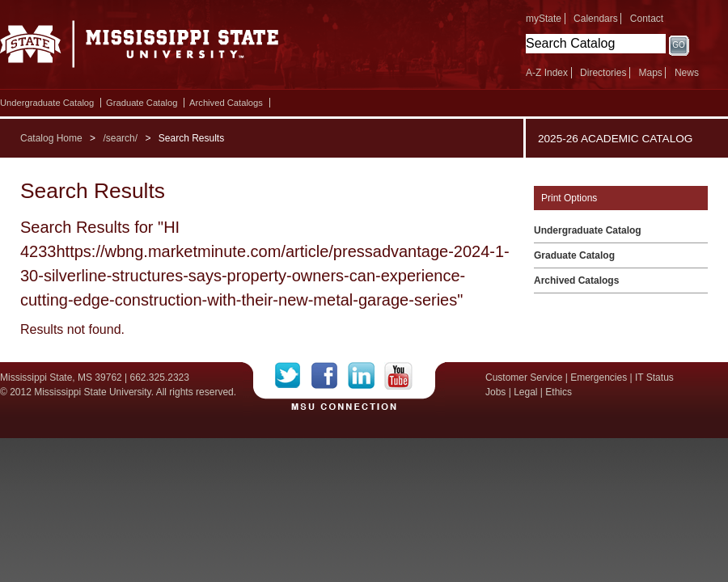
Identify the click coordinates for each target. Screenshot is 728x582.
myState (544, 19)
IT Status (654, 377)
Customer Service (524, 377)
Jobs (495, 392)
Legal (525, 392)
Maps (650, 73)
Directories (603, 73)
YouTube (398, 376)
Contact (647, 19)
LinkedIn (366, 376)
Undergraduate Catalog (47, 103)
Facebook (330, 376)
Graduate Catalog (142, 103)
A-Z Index (547, 73)
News (687, 73)
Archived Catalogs (226, 103)
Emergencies (599, 377)
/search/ (120, 138)
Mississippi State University (140, 48)
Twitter (293, 376)
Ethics (559, 392)
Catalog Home (51, 138)
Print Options (569, 198)
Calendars (596, 19)
